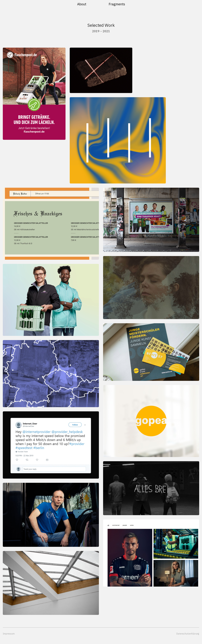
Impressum (9, 634)
